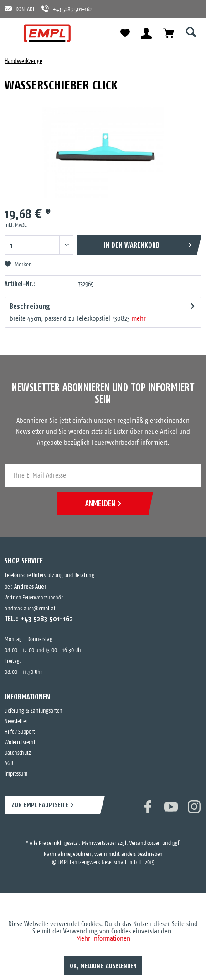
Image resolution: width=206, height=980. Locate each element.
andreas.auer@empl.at (30, 609)
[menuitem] (15, 33)
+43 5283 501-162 (67, 9)
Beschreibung (30, 306)
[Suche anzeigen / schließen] (190, 32)
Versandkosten (145, 843)
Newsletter (16, 722)
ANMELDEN (103, 503)
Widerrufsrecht (20, 743)
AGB (9, 764)
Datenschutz (18, 753)
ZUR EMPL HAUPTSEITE (40, 805)
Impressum (16, 774)
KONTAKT (20, 9)
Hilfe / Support (20, 732)
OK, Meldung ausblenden (103, 966)
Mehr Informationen (103, 939)
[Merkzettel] (125, 33)
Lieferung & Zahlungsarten (33, 711)
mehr (139, 319)
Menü (15, 33)
